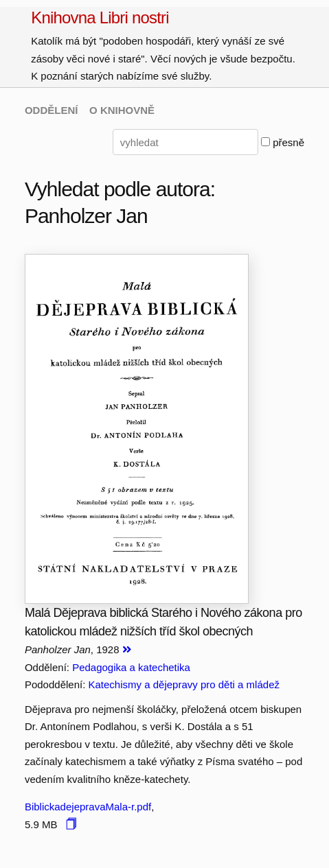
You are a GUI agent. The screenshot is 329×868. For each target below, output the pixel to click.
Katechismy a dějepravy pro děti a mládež (184, 684)
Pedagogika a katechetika (131, 667)
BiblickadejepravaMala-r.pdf (88, 807)
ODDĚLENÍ (52, 110)
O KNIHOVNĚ (122, 110)
